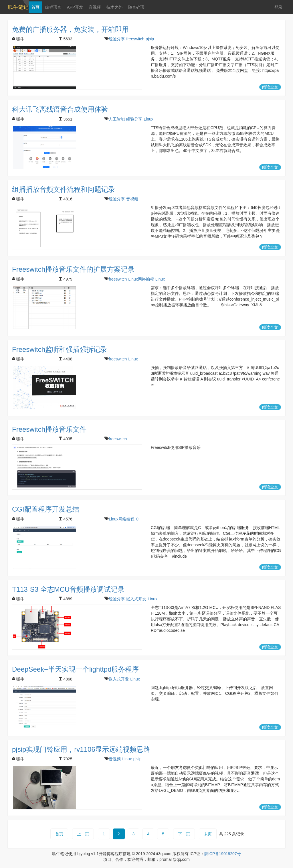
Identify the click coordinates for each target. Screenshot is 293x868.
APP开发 (75, 7)
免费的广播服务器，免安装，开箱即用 (70, 29)
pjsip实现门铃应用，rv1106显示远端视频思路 (81, 749)
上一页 (83, 834)
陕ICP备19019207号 (223, 854)
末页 (208, 834)
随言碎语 (136, 7)
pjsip (150, 39)
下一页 (184, 834)
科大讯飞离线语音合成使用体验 (60, 109)
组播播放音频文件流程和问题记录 (64, 189)
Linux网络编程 (141, 279)
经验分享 (117, 39)
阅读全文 (270, 87)
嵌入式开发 (136, 599)
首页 (35, 7)
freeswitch (135, 39)
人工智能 (117, 119)
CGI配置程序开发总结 (46, 509)
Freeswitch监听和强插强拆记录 (60, 349)
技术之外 (114, 7)
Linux (148, 119)
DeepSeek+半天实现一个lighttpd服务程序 (75, 669)
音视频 (94, 7)
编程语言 (53, 7)
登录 (278, 7)
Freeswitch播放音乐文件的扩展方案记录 (73, 269)
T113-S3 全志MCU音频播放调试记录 (68, 589)
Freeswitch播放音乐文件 (49, 429)
